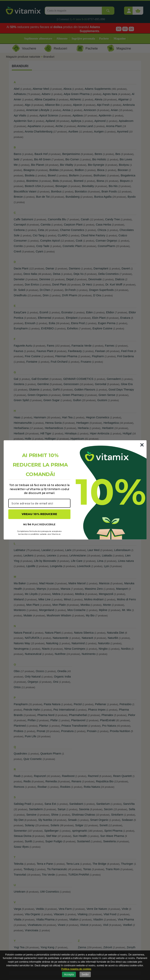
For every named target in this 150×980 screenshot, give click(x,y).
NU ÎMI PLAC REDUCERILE (39, 524)
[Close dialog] (142, 445)
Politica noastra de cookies (76, 969)
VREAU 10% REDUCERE (39, 514)
